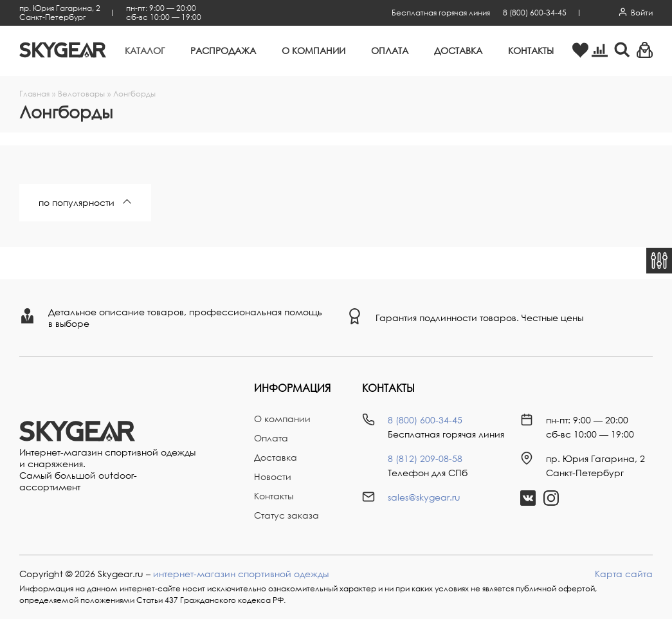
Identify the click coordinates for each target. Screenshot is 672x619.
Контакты (531, 51)
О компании (313, 51)
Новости (273, 476)
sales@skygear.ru (424, 497)
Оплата (390, 51)
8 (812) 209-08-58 (425, 458)
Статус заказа (286, 515)
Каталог (145, 51)
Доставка (458, 51)
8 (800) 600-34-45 (535, 13)
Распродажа (223, 51)
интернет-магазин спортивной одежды (241, 574)
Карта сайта (624, 574)
